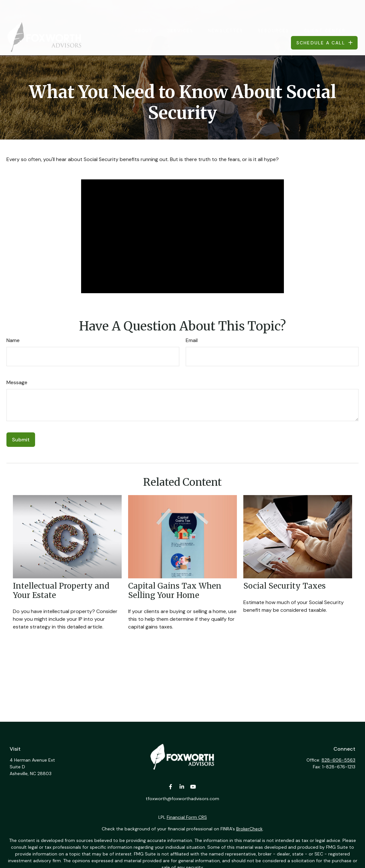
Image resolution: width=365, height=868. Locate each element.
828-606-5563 (338, 760)
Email (192, 340)
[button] (144, 11)
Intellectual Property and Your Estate (61, 591)
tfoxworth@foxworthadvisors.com (182, 799)
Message (17, 382)
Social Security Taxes (285, 586)
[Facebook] (171, 787)
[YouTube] (193, 787)
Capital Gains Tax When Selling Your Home (175, 591)
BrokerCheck (249, 829)
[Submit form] (21, 440)
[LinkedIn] (182, 787)
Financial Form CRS (187, 817)
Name (13, 340)
